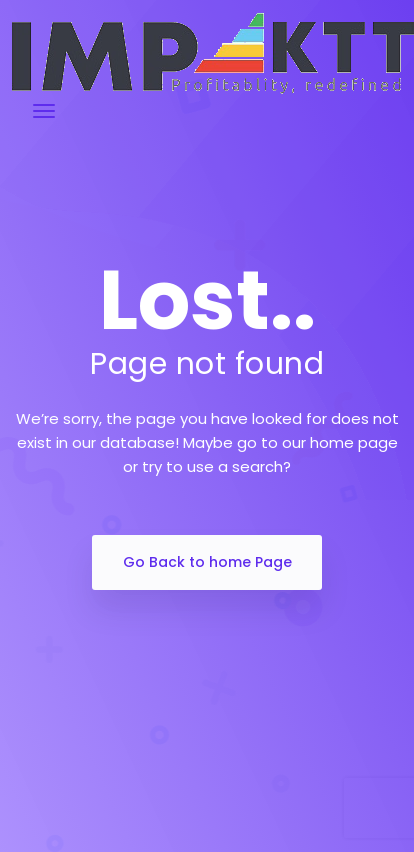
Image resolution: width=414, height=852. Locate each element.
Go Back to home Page (207, 562)
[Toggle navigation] (44, 111)
